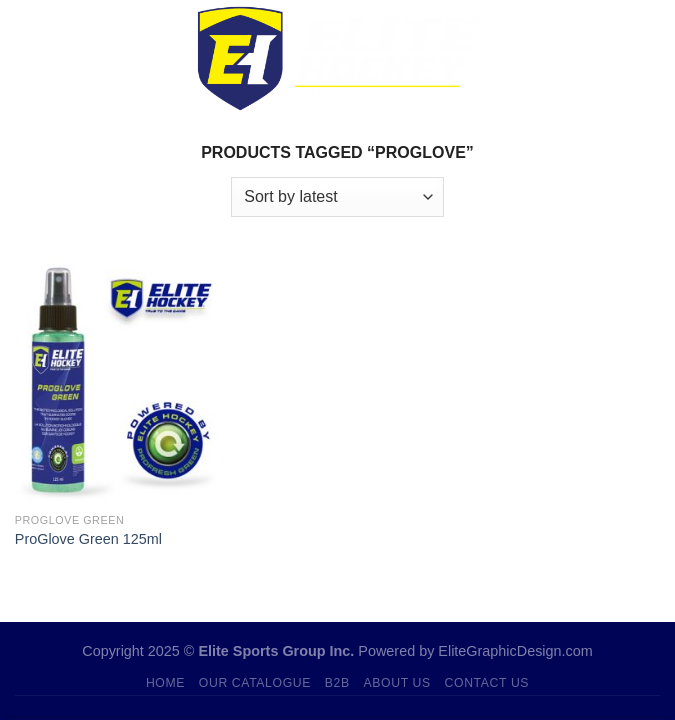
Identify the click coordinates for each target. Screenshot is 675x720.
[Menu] (27, 58)
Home (165, 683)
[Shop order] (337, 197)
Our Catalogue (255, 683)
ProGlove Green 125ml (88, 539)
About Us (397, 683)
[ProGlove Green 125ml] (116, 379)
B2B (337, 683)
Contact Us (487, 683)
